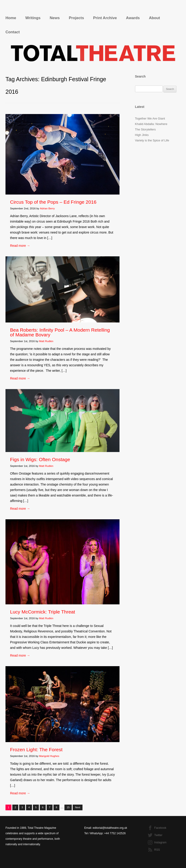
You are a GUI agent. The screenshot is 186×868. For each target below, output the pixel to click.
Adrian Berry (47, 208)
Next (78, 807)
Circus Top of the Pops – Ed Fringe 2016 (53, 202)
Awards (133, 18)
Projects (76, 18)
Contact (13, 32)
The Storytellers (145, 129)
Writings (33, 18)
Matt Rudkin (46, 341)
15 (68, 807)
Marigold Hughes (49, 756)
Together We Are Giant (150, 118)
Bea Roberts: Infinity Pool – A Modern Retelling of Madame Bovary (60, 332)
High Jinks (142, 135)
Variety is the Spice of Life (152, 140)
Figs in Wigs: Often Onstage (40, 459)
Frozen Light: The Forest (36, 750)
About (154, 18)
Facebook (160, 828)
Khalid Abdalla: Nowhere (151, 124)
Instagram (160, 842)
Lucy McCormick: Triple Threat (43, 612)
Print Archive (105, 18)
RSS (157, 850)
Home (11, 18)
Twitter (158, 835)
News (55, 18)
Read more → (20, 246)
